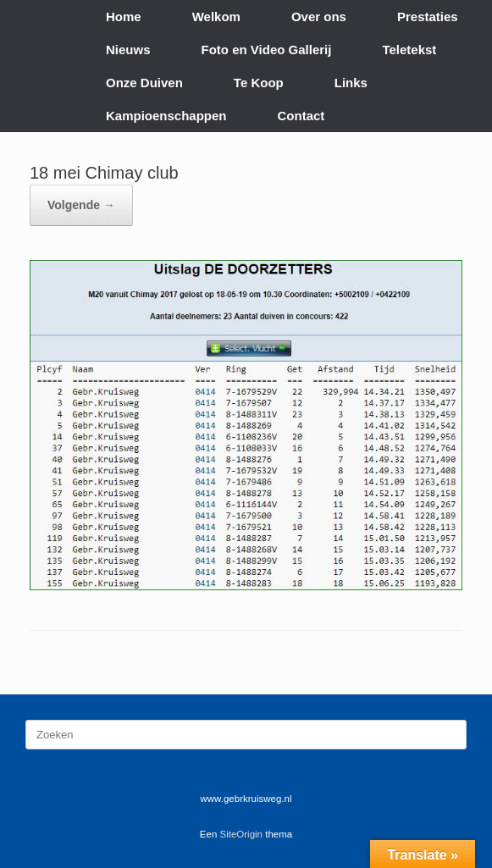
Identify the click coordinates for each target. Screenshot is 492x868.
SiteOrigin (242, 834)
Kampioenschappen (166, 116)
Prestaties (428, 17)
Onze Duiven (144, 83)
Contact (301, 116)
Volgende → (81, 205)
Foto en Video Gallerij (267, 50)
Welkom (216, 17)
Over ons (319, 17)
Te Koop (259, 83)
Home (124, 17)
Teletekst (409, 50)
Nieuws (128, 50)
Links (351, 83)
